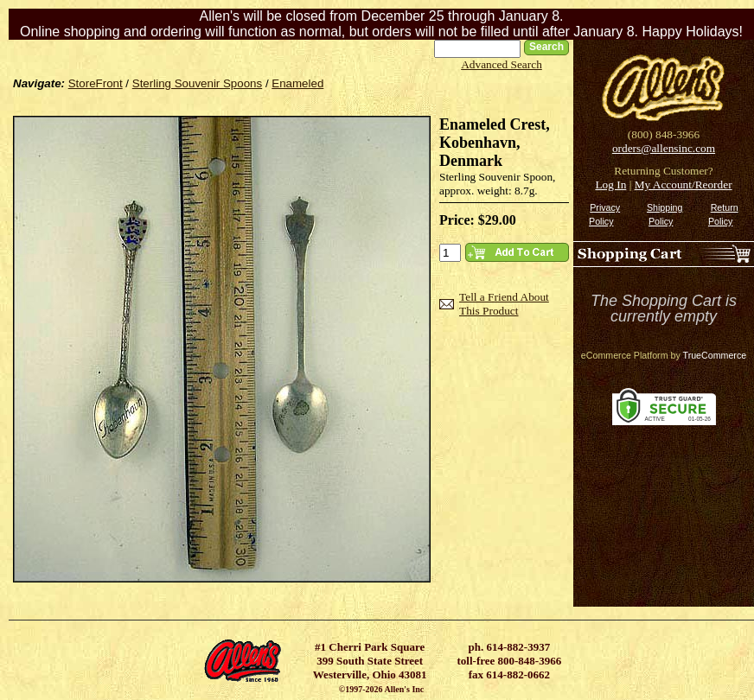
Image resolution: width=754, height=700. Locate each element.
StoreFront (96, 83)
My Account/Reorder (684, 185)
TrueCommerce (715, 355)
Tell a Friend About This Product (504, 304)
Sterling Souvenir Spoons (197, 83)
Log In (610, 185)
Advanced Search (502, 64)
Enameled (297, 83)
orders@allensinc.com (664, 148)
